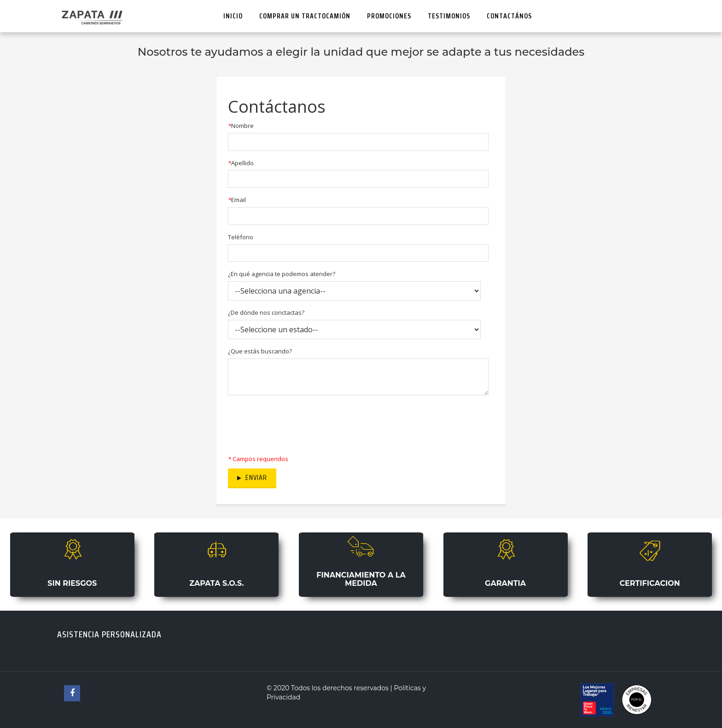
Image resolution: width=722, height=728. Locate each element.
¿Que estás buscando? (260, 351)
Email (237, 200)
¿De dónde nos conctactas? (266, 312)
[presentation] (298, 422)
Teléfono (241, 237)
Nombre (241, 126)
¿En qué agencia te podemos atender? (282, 274)
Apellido (241, 163)
